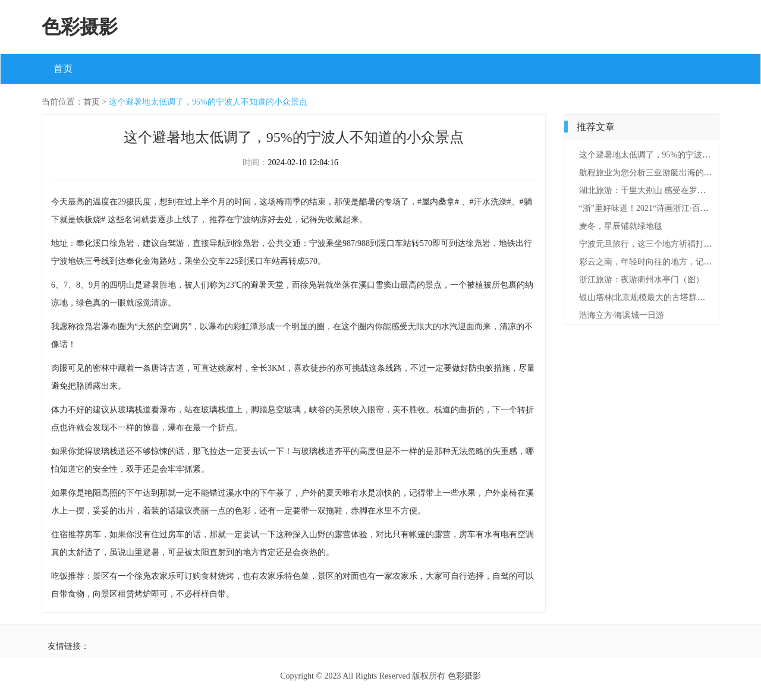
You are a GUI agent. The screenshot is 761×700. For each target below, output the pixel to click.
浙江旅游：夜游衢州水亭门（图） (641, 280)
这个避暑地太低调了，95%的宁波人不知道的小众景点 (208, 102)
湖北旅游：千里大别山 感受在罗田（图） (655, 190)
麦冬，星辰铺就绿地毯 (621, 226)
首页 (63, 69)
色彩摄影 (80, 27)
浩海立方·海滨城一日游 (622, 315)
